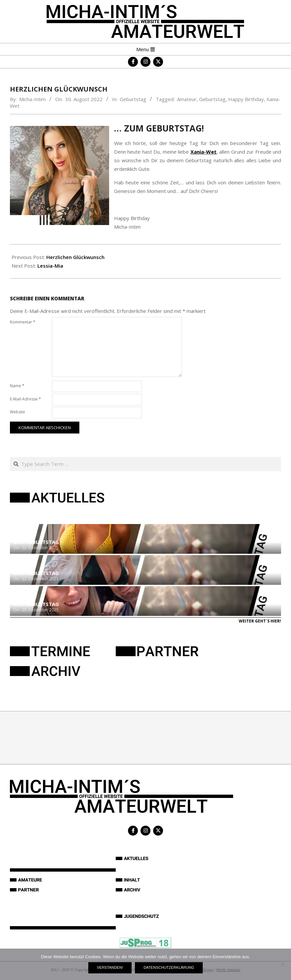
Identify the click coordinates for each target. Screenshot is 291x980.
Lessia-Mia (50, 266)
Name (17, 386)
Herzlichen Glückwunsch (75, 257)
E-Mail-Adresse (25, 399)
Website (18, 412)
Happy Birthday (246, 99)
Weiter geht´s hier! (260, 621)
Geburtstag (133, 99)
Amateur (187, 99)
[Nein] (283, 964)
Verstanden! (110, 967)
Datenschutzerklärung (169, 967)
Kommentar (23, 322)
